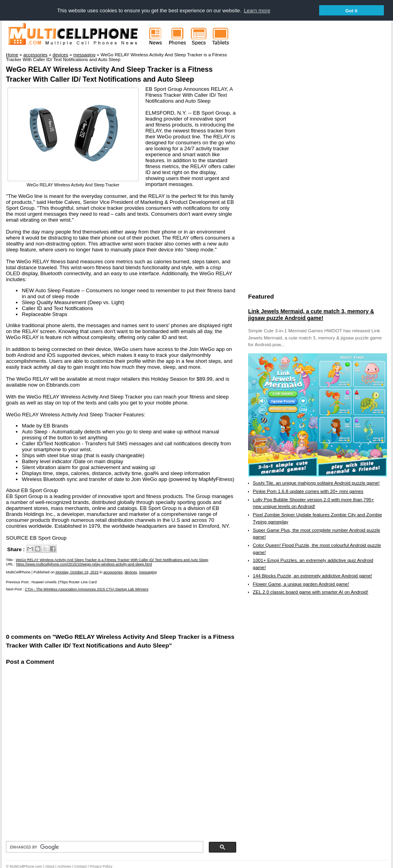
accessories (113, 572)
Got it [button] (352, 11)
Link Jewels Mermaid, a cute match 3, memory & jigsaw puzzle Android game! (311, 314)
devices (131, 572)
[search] (104, 847)
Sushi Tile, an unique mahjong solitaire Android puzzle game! (316, 483)
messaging (148, 572)
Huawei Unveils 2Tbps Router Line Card (64, 582)
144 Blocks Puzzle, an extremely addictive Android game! (312, 575)
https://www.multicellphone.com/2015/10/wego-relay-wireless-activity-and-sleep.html (84, 564)
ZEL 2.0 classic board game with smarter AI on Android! (311, 592)
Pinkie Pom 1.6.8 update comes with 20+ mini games (308, 491)
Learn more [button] (257, 11)
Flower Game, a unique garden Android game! (301, 584)
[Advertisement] (99, 611)
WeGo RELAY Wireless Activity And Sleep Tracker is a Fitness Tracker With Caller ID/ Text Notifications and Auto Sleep (112, 560)
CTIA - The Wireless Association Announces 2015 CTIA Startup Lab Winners (87, 589)
